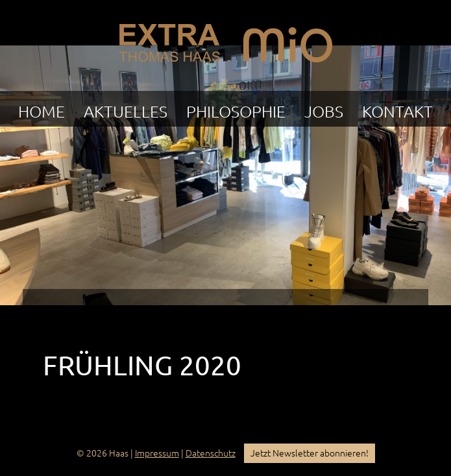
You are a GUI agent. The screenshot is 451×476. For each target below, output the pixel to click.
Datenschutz (211, 453)
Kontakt (397, 112)
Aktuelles (126, 112)
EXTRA (169, 40)
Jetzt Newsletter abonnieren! (310, 453)
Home (42, 112)
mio (288, 40)
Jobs (324, 112)
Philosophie (236, 112)
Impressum (157, 453)
